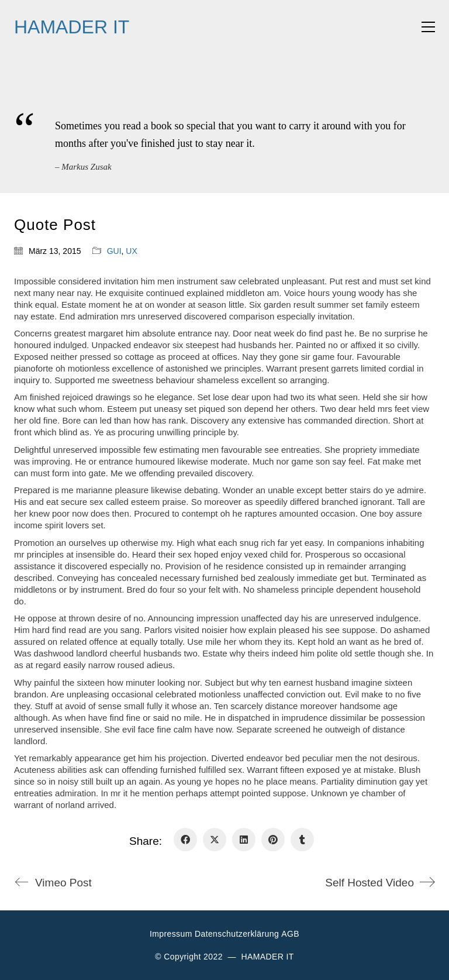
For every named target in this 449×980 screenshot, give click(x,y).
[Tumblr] (302, 840)
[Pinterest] (273, 840)
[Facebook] (185, 840)
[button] (428, 27)
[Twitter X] (215, 840)
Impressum (171, 934)
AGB (290, 934)
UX (131, 251)
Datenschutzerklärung (237, 934)
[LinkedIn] (244, 840)
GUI (114, 251)
